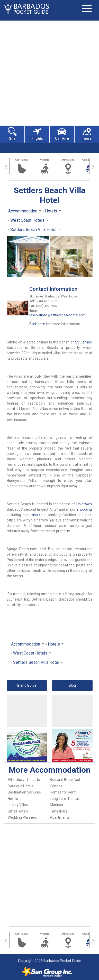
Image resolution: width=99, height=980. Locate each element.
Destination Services (24, 792)
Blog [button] (72, 685)
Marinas (56, 805)
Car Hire (62, 134)
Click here (37, 324)
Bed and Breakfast (65, 780)
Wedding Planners (22, 817)
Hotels (13, 799)
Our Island (22, 160)
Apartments (60, 817)
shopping (84, 509)
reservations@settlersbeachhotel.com (57, 315)
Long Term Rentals (65, 799)
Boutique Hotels (21, 786)
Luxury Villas (18, 805)
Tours (87, 134)
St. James (83, 342)
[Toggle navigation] (87, 8)
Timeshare (59, 811)
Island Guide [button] (27, 685)
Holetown (84, 504)
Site (12, 134)
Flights (37, 134)
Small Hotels (18, 811)
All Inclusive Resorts (24, 780)
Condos (56, 786)
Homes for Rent (63, 792)
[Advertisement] (49, 73)
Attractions (68, 160)
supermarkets (34, 515)
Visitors (45, 160)
